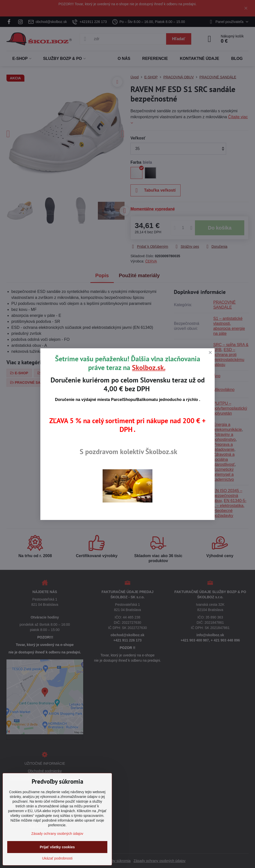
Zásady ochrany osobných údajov (57, 834)
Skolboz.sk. (149, 367)
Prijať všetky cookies (57, 847)
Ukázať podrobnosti (57, 858)
